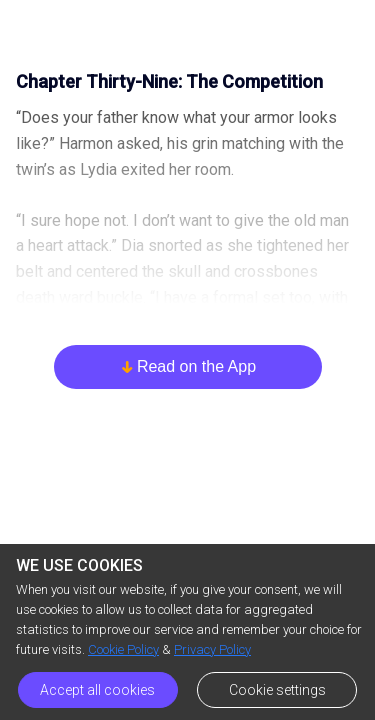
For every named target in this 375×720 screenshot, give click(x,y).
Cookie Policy (123, 649)
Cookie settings (277, 690)
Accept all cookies (97, 690)
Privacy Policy (212, 649)
